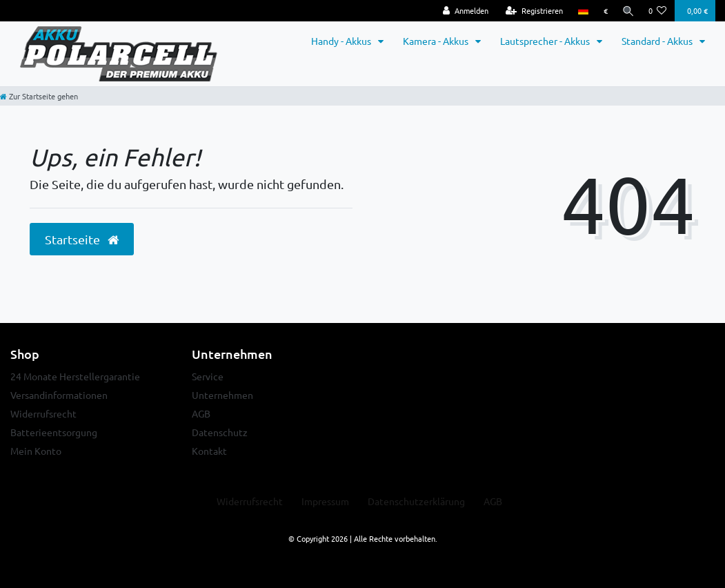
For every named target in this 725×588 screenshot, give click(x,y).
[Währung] (603, 11)
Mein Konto (36, 451)
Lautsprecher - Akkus (546, 41)
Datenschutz (220, 432)
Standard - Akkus (658, 41)
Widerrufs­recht (250, 501)
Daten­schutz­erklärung (416, 501)
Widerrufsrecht (43, 413)
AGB (201, 413)
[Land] (580, 11)
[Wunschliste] (658, 11)
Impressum (325, 501)
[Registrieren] (532, 11)
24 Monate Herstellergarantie (75, 376)
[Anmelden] (463, 11)
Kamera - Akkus (437, 41)
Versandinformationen (59, 395)
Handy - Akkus (342, 41)
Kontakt (209, 451)
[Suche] (627, 11)
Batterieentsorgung (54, 432)
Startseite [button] (82, 239)
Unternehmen (222, 395)
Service (208, 376)
